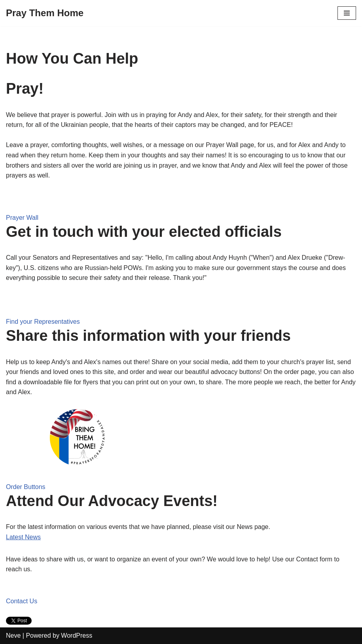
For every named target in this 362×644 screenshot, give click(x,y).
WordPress (77, 636)
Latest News (23, 537)
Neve (13, 636)
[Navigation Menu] (347, 13)
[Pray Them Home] (45, 13)
